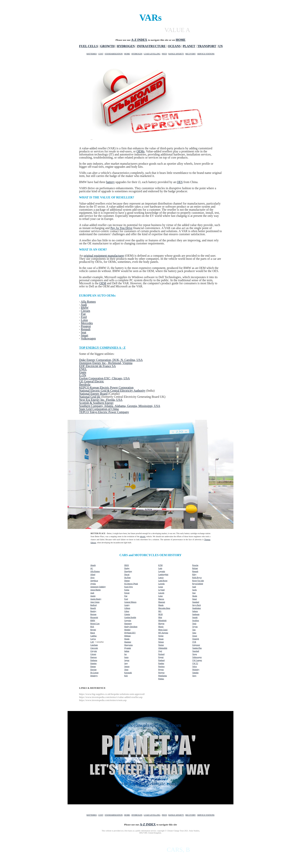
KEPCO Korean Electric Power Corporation (106, 388)
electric (143, 536)
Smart (84, 335)
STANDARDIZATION (114, 54)
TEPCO (84, 412)
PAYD (164, 54)
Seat (84, 332)
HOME (127, 54)
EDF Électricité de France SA (97, 366)
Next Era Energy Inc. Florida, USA (101, 400)
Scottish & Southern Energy (96, 403)
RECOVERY (191, 54)
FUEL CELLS (88, 46)
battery (110, 182)
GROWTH (107, 46)
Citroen (85, 311)
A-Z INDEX (139, 40)
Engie (83, 372)
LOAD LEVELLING (152, 54)
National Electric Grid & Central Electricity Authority (112, 391)
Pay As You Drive (121, 228)
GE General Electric (92, 381)
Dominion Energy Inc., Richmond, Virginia (106, 363)
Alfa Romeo (88, 302)
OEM (103, 283)
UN (220, 46)
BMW (85, 308)
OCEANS (174, 46)
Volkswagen (88, 338)
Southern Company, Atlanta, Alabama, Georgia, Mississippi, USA (120, 406)
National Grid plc (90, 397)
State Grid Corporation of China (99, 409)
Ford (84, 317)
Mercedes (87, 323)
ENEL (83, 369)
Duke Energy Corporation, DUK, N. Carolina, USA (111, 360)
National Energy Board (93, 394)
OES (180, 182)
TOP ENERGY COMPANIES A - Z (102, 348)
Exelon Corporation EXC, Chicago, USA (104, 378)
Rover (195, 581)
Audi (84, 305)
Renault (86, 329)
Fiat (83, 314)
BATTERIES (92, 54)
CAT (92, 642)
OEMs (141, 151)
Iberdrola (85, 384)
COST (101, 54)
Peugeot (86, 326)
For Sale (201, 581)
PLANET (189, 46)
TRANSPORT (207, 46)
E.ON (83, 375)
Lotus (84, 320)
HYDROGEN (126, 46)
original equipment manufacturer (104, 256)
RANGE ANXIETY (176, 54)
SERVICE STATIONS (206, 54)
